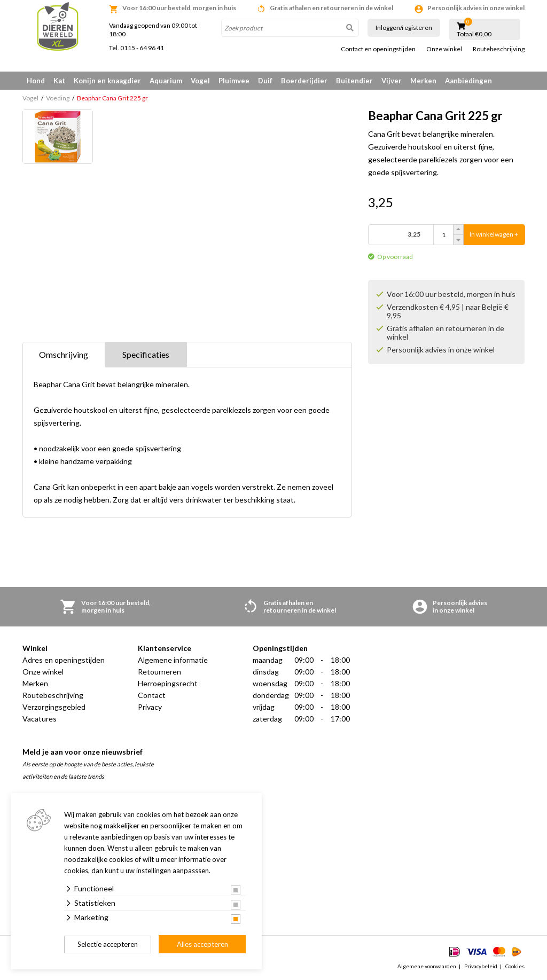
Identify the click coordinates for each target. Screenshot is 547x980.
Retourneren (159, 672)
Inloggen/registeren (404, 28)
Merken (423, 81)
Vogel (200, 81)
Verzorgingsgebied (54, 707)
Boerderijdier (304, 81)
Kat (59, 81)
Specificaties (146, 354)
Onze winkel (444, 49)
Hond (36, 81)
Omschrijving (64, 354)
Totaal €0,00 (474, 34)
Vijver (392, 81)
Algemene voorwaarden (427, 966)
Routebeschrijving (499, 49)
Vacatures (40, 719)
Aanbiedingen (468, 81)
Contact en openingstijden (378, 49)
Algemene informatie (173, 660)
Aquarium (166, 81)
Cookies (515, 966)
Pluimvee (234, 81)
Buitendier (354, 81)
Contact (152, 695)
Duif (265, 81)
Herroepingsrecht (168, 683)
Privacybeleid (481, 966)
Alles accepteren (202, 944)
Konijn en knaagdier (107, 81)
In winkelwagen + (494, 235)
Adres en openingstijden (64, 660)
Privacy (150, 707)
